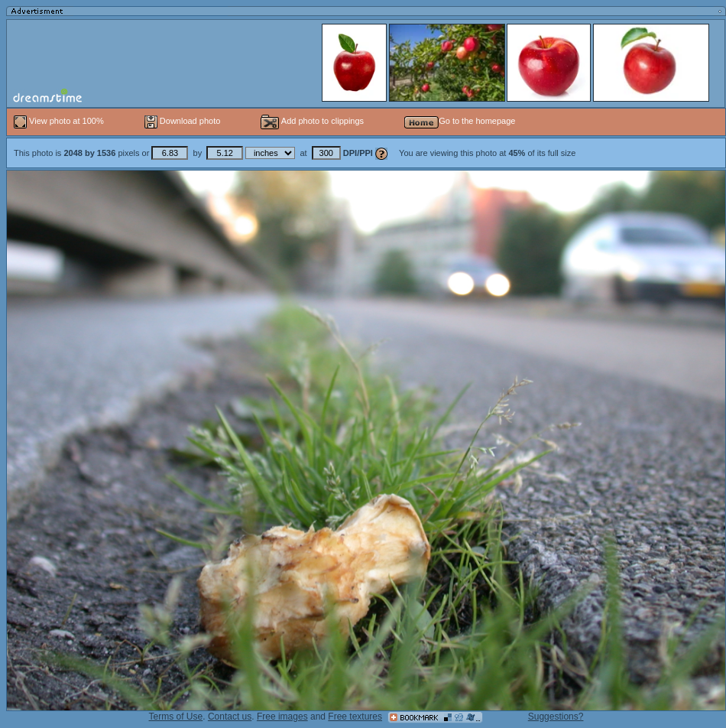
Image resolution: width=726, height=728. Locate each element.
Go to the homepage (460, 121)
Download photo (183, 121)
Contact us (230, 717)
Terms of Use (176, 717)
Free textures (355, 717)
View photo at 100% (60, 121)
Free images (282, 717)
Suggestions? (556, 717)
